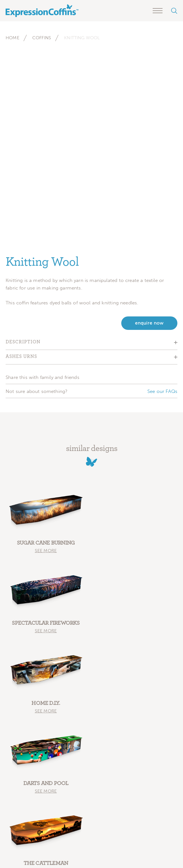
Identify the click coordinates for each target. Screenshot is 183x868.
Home (12, 38)
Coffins (42, 38)
